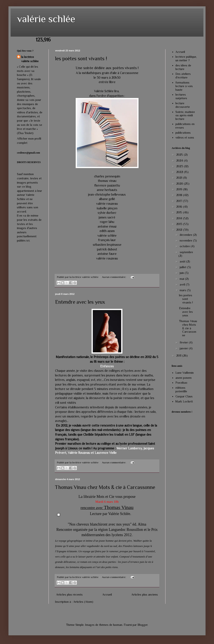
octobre (185, 246)
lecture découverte (183, 105)
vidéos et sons (185, 137)
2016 (180, 207)
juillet (183, 267)
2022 (180, 172)
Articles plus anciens (145, 595)
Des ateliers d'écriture (183, 76)
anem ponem (183, 378)
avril (183, 284)
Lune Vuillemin (185, 373)
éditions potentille (181, 389)
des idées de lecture (183, 67)
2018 (180, 195)
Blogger (142, 625)
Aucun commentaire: (114, 277)
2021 (180, 178)
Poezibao (181, 383)
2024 (180, 161)
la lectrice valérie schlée (30, 59)
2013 (180, 224)
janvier (184, 348)
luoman (118, 625)
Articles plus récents (69, 595)
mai (182, 279)
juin (182, 273)
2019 (180, 189)
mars (183, 290)
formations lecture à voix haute (184, 86)
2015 (180, 212)
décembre (186, 235)
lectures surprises (181, 96)
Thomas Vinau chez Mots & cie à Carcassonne (105, 487)
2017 (180, 201)
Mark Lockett (184, 401)
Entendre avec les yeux (80, 302)
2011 (179, 356)
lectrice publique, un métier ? (186, 58)
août (183, 261)
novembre (186, 240)
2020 (180, 184)
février (184, 342)
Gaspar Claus (184, 396)
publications (183, 133)
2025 (180, 155)
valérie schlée (46, 19)
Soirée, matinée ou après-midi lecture (185, 115)
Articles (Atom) (83, 602)
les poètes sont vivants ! (81, 58)
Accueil (107, 595)
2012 (180, 230)
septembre (186, 252)
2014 (180, 218)
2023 (180, 166)
